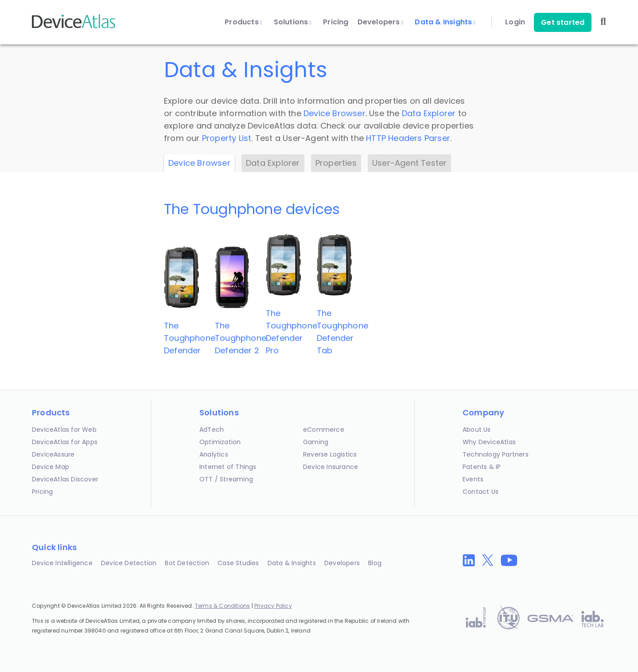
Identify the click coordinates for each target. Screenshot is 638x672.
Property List (227, 138)
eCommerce (324, 430)
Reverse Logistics (330, 454)
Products (243, 22)
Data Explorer (429, 113)
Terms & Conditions (223, 606)
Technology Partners (496, 454)
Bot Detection (187, 563)
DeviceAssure (53, 454)
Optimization (220, 442)
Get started (563, 22)
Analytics (214, 454)
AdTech (212, 430)
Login (515, 22)
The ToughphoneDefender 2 (241, 338)
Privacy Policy (273, 606)
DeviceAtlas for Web (64, 430)
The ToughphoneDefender (190, 338)
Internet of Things (228, 467)
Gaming (316, 442)
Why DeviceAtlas (489, 442)
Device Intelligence (62, 563)
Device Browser (335, 113)
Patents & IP (482, 467)
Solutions (293, 22)
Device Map (51, 467)
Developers (381, 22)
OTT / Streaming (226, 479)
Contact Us (480, 492)
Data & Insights (445, 22)
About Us (477, 430)
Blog (375, 563)
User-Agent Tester (409, 163)
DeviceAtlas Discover (65, 479)
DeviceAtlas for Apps (65, 442)
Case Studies (238, 563)
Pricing (336, 22)
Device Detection (129, 563)
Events (473, 479)
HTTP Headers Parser (408, 138)
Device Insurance (331, 467)
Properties (336, 163)
